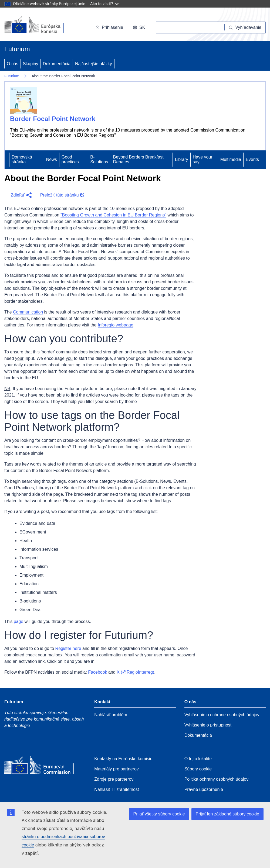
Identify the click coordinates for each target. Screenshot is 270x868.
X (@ (135, 672)
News (52, 159)
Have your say (203, 159)
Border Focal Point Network (53, 119)
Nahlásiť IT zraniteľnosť (117, 789)
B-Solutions (99, 159)
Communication (28, 312)
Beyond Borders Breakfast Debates (138, 159)
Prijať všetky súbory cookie (159, 814)
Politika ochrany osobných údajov (216, 779)
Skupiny (31, 64)
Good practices (70, 159)
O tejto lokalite (198, 759)
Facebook (97, 672)
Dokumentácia (57, 64)
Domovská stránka (22, 159)
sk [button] (139, 27)
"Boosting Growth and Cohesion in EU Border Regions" (113, 215)
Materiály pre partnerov (117, 769)
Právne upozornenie (204, 789)
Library (182, 159)
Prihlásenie (109, 27)
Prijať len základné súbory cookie (227, 814)
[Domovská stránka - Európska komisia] (41, 25)
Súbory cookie (198, 769)
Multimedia (231, 159)
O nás (13, 64)
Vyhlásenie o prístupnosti (208, 725)
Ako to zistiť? (104, 4)
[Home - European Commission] (43, 766)
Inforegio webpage (116, 325)
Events (252, 159)
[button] (20, 195)
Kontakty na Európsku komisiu (123, 759)
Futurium (17, 49)
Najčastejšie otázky (94, 64)
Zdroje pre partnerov (114, 779)
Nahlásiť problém (111, 715)
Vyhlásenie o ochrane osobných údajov (222, 715)
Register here (68, 648)
